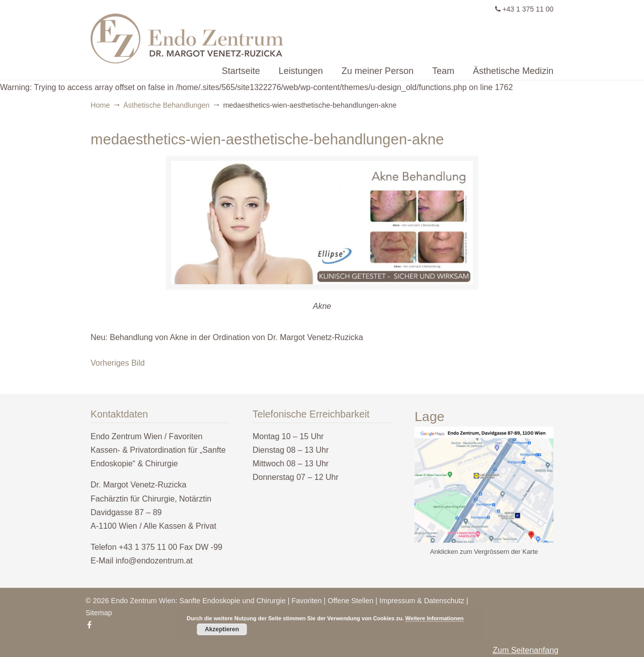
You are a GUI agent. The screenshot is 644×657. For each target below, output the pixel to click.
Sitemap (99, 613)
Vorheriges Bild (118, 363)
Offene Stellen (350, 601)
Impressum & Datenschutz (422, 601)
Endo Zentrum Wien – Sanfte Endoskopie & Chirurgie (279, 33)
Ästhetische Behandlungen (166, 105)
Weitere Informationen (435, 618)
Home (100, 105)
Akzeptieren (222, 629)
